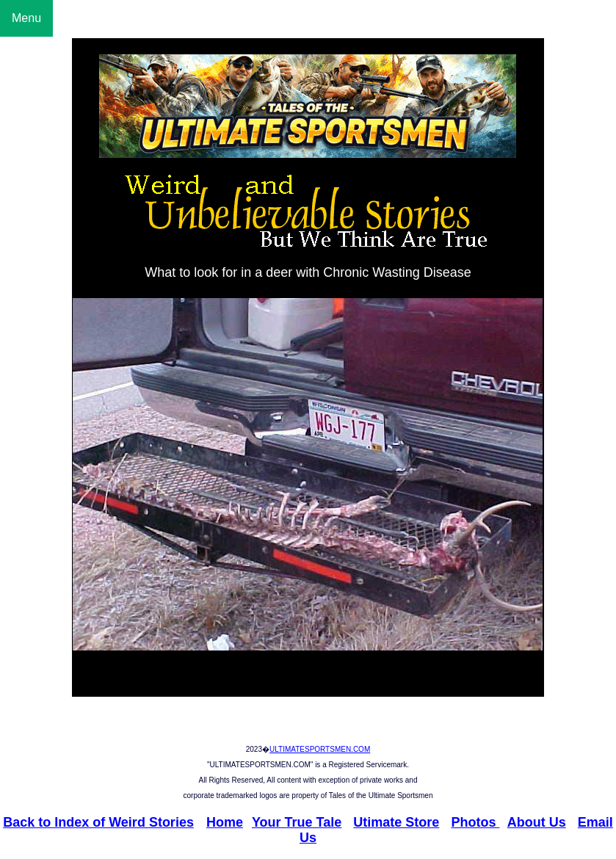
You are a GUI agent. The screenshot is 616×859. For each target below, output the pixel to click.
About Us (537, 822)
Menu (26, 18)
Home (225, 822)
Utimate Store (396, 822)
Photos (475, 822)
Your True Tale (297, 822)
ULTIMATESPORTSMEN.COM (320, 749)
